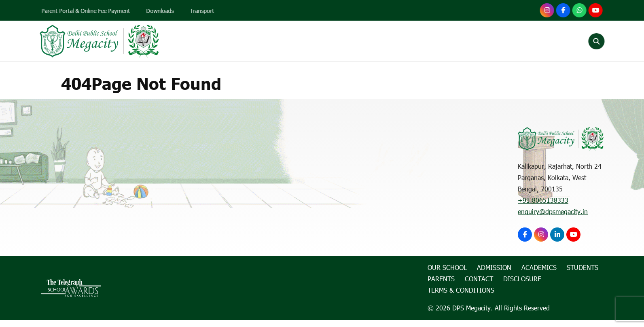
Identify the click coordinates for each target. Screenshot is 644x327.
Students (449, 41)
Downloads (161, 11)
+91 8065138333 (543, 200)
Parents (494, 41)
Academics (399, 41)
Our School (294, 41)
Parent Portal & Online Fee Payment (87, 11)
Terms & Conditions (461, 290)
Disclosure (522, 279)
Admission (347, 41)
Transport (203, 11)
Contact (537, 41)
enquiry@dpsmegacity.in (553, 211)
